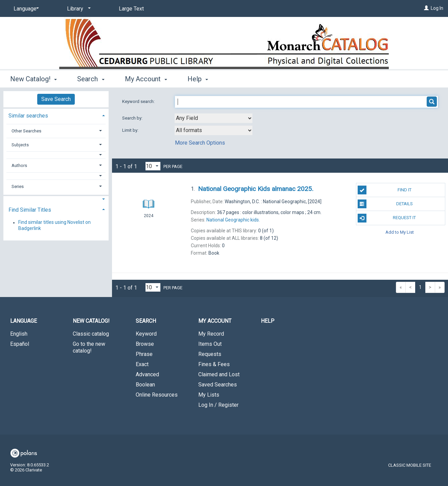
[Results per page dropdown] (153, 166)
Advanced (147, 374)
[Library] (78, 9)
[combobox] (214, 118)
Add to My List (400, 232)
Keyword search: (139, 101)
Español (20, 344)
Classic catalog (91, 334)
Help (268, 321)
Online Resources (157, 395)
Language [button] (24, 321)
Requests (210, 354)
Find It (385, 190)
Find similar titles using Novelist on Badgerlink (54, 226)
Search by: (133, 118)
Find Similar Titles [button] (30, 210)
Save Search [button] (56, 99)
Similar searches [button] (28, 116)
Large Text (131, 9)
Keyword (146, 334)
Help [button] (198, 79)
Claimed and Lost (219, 374)
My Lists (209, 395)
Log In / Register (218, 405)
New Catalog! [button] (33, 79)
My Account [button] (146, 79)
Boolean (145, 385)
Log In (437, 8)
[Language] (25, 9)
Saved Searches (218, 385)
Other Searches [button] (26, 131)
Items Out (210, 344)
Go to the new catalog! (89, 347)
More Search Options (200, 143)
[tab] (56, 115)
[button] (56, 155)
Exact (142, 364)
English (19, 334)
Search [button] (91, 79)
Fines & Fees (214, 364)
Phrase (144, 354)
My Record (211, 334)
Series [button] (18, 186)
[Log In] (426, 8)
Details (385, 204)
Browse (145, 344)
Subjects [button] (20, 145)
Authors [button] (19, 165)
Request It (387, 218)
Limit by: (131, 130)
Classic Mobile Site (410, 465)
